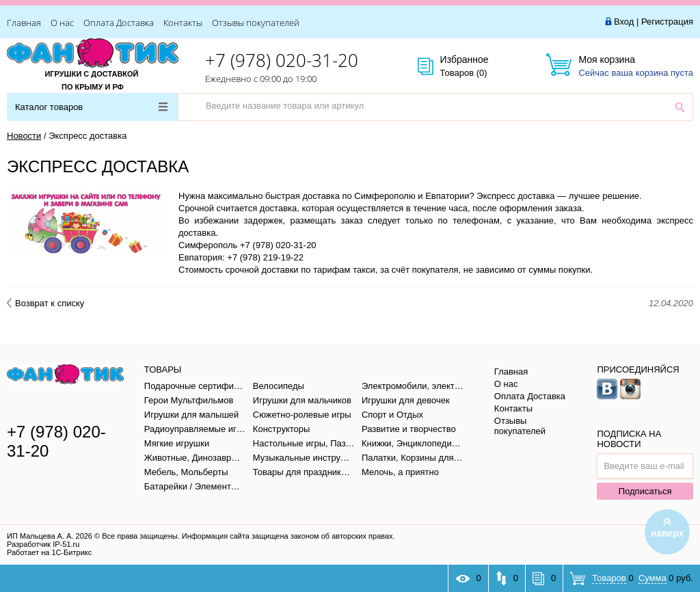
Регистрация (667, 22)
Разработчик (43, 544)
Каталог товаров (91, 107)
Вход (624, 22)
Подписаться (645, 491)
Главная (24, 23)
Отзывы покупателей (256, 23)
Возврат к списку (45, 303)
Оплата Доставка (119, 23)
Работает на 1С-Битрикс (49, 552)
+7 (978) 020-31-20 (282, 60)
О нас (62, 23)
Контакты (183, 23)
